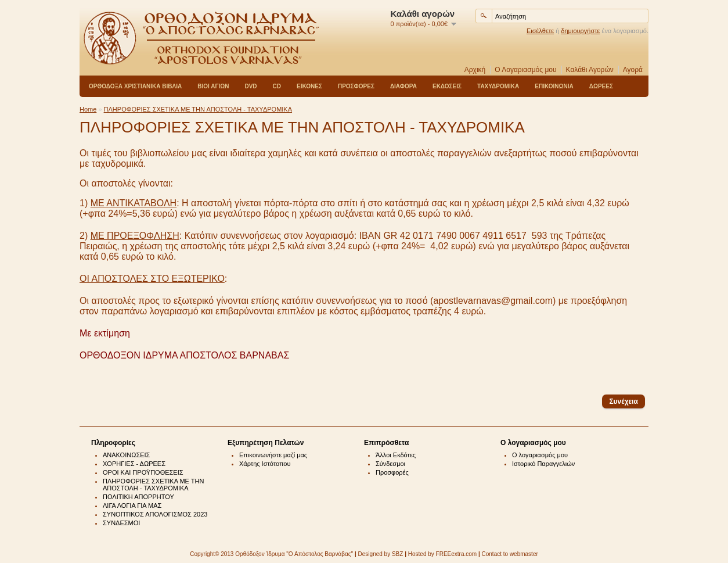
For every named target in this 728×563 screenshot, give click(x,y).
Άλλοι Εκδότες (396, 455)
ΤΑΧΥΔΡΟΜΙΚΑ (498, 86)
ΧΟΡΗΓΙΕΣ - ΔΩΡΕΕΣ (134, 464)
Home (88, 109)
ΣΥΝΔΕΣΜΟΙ (121, 523)
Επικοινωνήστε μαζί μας (273, 455)
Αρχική (475, 70)
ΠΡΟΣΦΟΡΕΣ (356, 86)
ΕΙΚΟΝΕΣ (309, 86)
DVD (251, 86)
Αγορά (633, 70)
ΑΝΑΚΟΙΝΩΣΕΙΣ (126, 455)
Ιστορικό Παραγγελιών (543, 464)
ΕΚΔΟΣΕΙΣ (447, 86)
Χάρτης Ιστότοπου (265, 464)
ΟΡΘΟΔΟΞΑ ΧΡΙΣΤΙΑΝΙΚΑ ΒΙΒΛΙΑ (135, 86)
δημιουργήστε (580, 31)
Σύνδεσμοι (390, 464)
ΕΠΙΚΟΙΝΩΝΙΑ (554, 86)
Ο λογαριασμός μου (540, 455)
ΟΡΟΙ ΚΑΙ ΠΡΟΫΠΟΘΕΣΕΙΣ (143, 472)
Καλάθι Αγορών (590, 70)
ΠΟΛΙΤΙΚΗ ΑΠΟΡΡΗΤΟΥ (138, 497)
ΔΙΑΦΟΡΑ (403, 86)
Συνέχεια (624, 401)
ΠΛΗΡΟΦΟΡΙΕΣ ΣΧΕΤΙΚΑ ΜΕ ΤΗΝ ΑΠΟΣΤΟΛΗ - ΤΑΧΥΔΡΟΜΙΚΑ (198, 109)
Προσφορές (392, 472)
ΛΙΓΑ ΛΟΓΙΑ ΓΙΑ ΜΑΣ (132, 505)
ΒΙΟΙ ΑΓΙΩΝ (213, 86)
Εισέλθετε (540, 31)
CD (277, 86)
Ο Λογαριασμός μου (525, 70)
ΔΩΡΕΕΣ (601, 86)
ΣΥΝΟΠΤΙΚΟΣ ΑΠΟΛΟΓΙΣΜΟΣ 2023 (155, 514)
